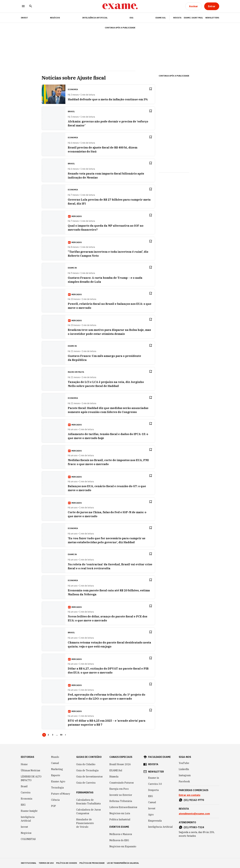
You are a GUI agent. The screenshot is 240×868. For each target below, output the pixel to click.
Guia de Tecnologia (87, 770)
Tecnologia (57, 788)
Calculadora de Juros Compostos (88, 811)
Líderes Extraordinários (123, 807)
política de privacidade (92, 863)
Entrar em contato (190, 795)
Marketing (57, 769)
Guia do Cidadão (86, 764)
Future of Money (61, 794)
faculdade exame (159, 757)
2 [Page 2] (48, 735)
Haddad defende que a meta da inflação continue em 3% (108, 99)
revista (153, 764)
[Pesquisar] (31, 6)
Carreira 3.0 (155, 784)
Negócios (55, 18)
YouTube (184, 763)
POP (53, 806)
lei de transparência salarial (123, 863)
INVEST (24, 18)
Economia (27, 799)
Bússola (114, 777)
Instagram (185, 775)
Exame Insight (29, 811)
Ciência (55, 800)
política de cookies (67, 863)
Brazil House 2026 (120, 764)
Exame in (154, 778)
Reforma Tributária (121, 801)
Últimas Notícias (30, 770)
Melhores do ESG (119, 840)
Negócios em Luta (120, 813)
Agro (151, 815)
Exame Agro (58, 781)
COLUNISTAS (28, 839)
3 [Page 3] (53, 735)
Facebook (184, 781)
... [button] (57, 735)
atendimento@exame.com (194, 814)
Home (24, 764)
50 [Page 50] (61, 735)
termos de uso (46, 863)
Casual (55, 763)
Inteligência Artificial (95, 18)
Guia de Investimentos (89, 777)
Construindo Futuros (122, 783)
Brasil (24, 786)
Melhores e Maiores (121, 834)
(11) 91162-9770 (194, 800)
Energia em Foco (119, 789)
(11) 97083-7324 (194, 827)
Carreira (26, 792)
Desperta (153, 790)
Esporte (56, 775)
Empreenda (155, 821)
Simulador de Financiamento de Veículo (85, 823)
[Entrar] (212, 6)
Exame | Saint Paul (193, 18)
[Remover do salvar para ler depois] (151, 89)
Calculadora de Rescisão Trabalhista (88, 802)
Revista (177, 18)
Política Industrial (120, 819)
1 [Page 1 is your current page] (44, 735)
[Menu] (23, 6)
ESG (131, 18)
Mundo (55, 757)
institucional (29, 863)
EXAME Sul (161, 18)
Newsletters (212, 18)
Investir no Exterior (121, 795)
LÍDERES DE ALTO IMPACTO (31, 778)
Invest (24, 827)
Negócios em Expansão (123, 846)
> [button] (66, 735)
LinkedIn (184, 769)
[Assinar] (193, 6)
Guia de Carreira (86, 783)
